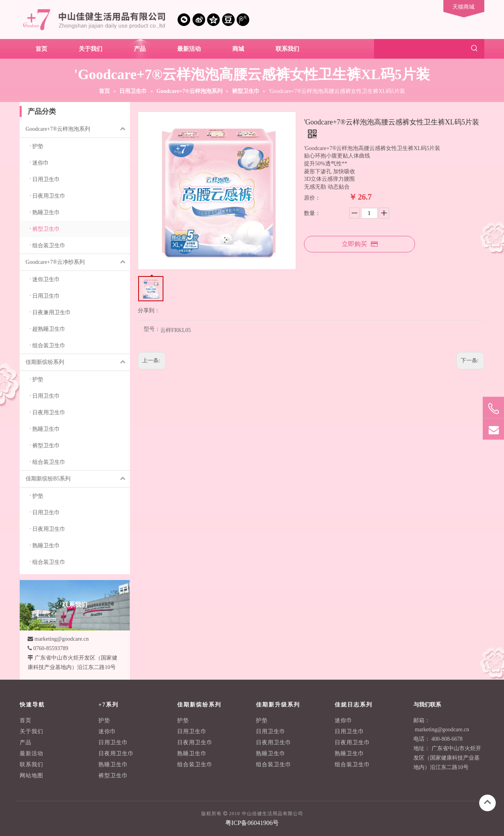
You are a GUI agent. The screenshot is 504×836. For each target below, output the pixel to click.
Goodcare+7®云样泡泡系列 (78, 129)
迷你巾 (107, 731)
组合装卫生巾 (195, 765)
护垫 (104, 720)
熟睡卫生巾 (113, 765)
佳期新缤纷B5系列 (78, 479)
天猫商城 (463, 7)
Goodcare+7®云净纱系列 (78, 262)
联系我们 (31, 765)
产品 (26, 742)
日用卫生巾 (113, 742)
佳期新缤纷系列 (78, 362)
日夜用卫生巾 (116, 754)
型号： (152, 329)
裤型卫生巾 (113, 776)
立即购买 (360, 244)
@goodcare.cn (453, 729)
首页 (26, 720)
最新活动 (31, 754)
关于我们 (31, 731)
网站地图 (31, 776)
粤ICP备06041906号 (252, 823)
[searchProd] (419, 49)
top (487, 802)
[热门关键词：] (474, 49)
